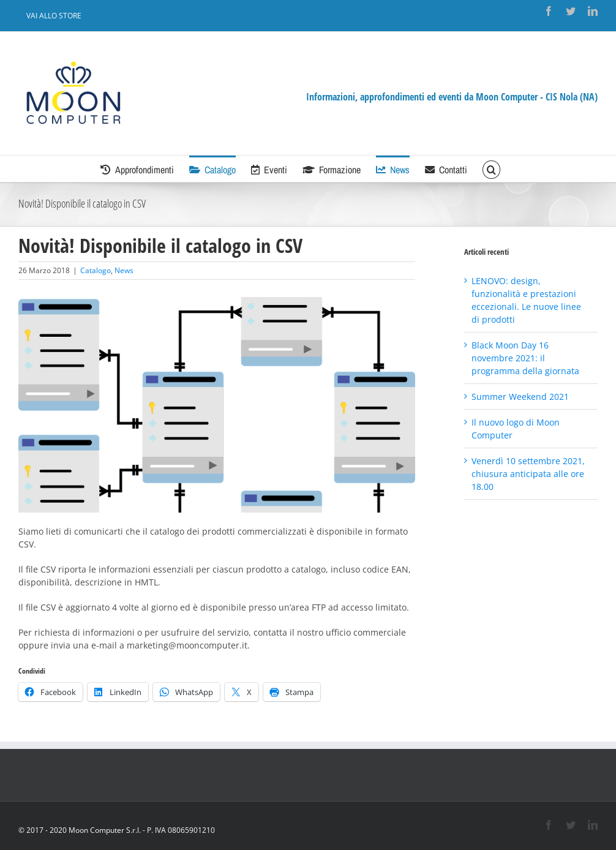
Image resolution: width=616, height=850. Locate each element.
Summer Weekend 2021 (520, 397)
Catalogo (96, 270)
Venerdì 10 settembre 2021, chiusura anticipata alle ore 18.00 (528, 474)
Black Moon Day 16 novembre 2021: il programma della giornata (525, 358)
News (124, 270)
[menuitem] (54, 16)
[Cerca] (491, 169)
